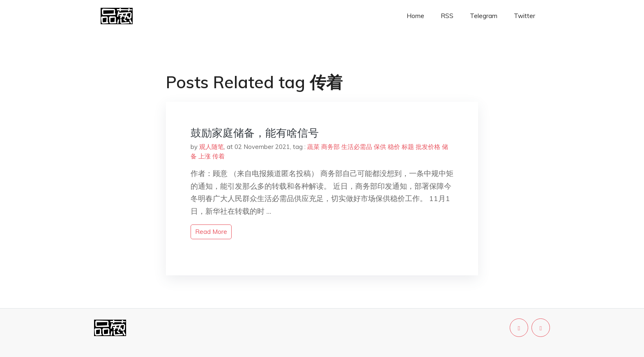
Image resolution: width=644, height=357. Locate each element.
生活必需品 (357, 147)
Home (415, 16)
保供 (380, 147)
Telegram (484, 16)
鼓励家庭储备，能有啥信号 (255, 133)
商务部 (330, 147)
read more (211, 232)
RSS (447, 16)
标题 (408, 147)
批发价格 (428, 147)
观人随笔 (212, 147)
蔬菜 (313, 147)
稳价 (394, 147)
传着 (218, 156)
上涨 (205, 156)
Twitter (524, 16)
